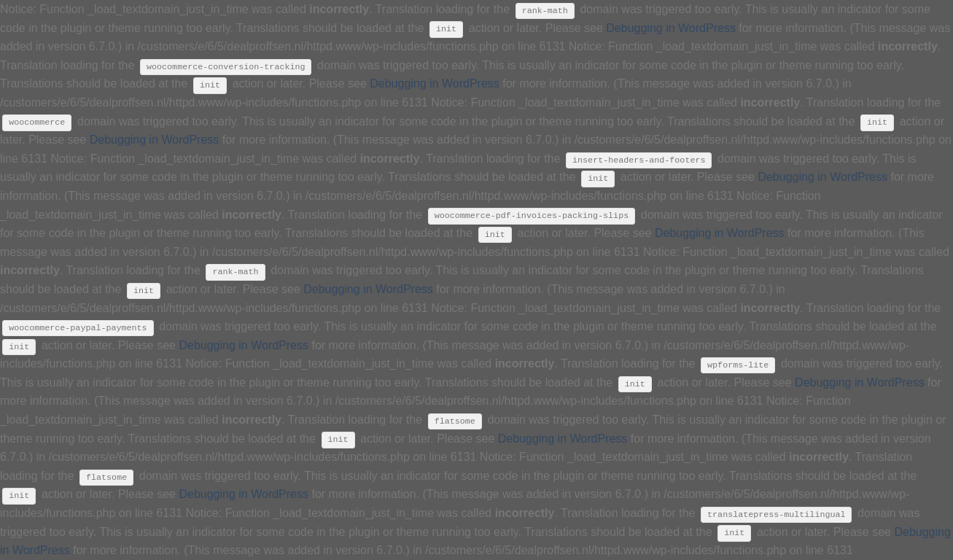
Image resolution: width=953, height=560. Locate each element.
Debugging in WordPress (671, 28)
